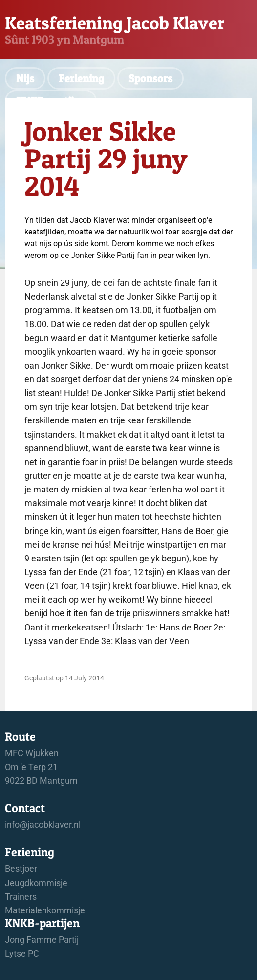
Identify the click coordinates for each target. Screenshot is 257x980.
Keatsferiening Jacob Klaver (115, 23)
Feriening (81, 78)
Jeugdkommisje (36, 883)
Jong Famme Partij (42, 940)
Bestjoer (21, 869)
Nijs (25, 78)
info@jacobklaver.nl (43, 825)
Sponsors (150, 78)
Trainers (21, 897)
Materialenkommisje (45, 910)
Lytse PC (22, 954)
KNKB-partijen (51, 101)
